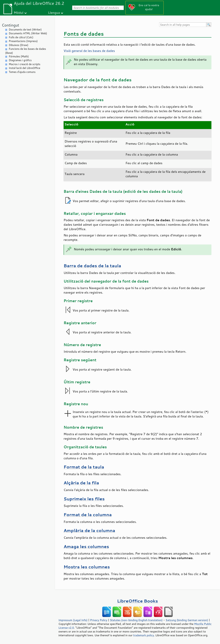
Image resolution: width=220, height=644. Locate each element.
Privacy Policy (99, 620)
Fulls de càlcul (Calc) (21, 37)
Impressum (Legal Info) (73, 620)
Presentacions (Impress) (23, 41)
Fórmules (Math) (19, 56)
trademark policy (144, 635)
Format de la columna (88, 515)
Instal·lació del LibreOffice (24, 68)
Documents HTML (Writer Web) (28, 33)
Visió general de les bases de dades (89, 51)
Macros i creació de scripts (25, 64)
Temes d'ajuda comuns (22, 72)
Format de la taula (84, 467)
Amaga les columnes (86, 546)
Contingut (10, 25)
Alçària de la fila (81, 483)
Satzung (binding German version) (187, 620)
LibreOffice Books (137, 601)
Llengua (54, 12)
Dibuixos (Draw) (18, 45)
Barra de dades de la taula (92, 266)
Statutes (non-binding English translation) (136, 620)
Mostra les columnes (87, 567)
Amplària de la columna (89, 530)
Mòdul (19, 12)
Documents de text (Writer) (25, 30)
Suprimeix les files (84, 499)
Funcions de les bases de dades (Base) (26, 51)
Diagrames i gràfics (20, 60)
